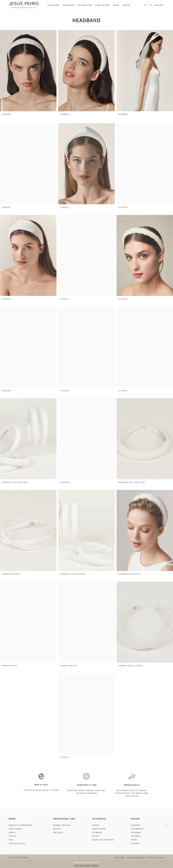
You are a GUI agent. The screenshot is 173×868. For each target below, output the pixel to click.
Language (159, 5)
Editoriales (69, 5)
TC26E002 (65, 114)
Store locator (102, 5)
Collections (54, 5)
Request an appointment (87, 862)
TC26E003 (6, 114)
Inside (116, 5)
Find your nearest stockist (87, 865)
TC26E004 (123, 114)
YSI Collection (85, 5)
